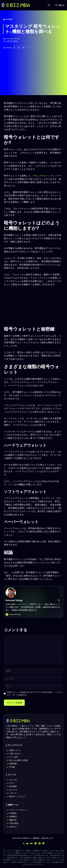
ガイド (12, 783)
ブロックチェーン (41, 176)
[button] (49, 5)
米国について (15, 750)
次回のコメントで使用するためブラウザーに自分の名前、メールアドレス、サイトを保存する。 (35, 694)
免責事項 (13, 817)
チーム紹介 (14, 757)
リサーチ (13, 793)
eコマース (14, 790)
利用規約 (13, 813)
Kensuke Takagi (13, 39)
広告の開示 (14, 823)
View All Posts (15, 614)
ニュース (13, 780)
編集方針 (13, 820)
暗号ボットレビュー (18, 796)
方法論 (12, 767)
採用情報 (13, 764)
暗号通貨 (9, 19)
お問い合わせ (15, 754)
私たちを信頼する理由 (19, 760)
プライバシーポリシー (19, 810)
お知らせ (13, 827)
